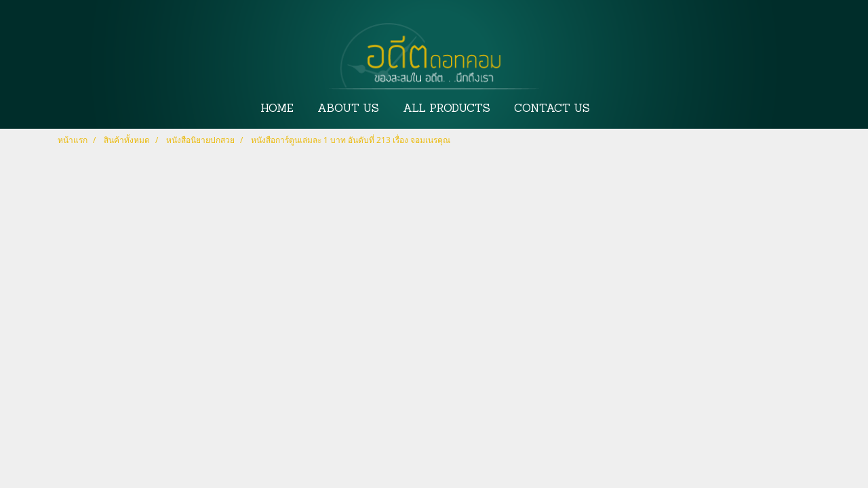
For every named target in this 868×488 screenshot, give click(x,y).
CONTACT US (552, 109)
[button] (614, 109)
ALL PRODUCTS (447, 109)
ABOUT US (348, 109)
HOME (277, 109)
